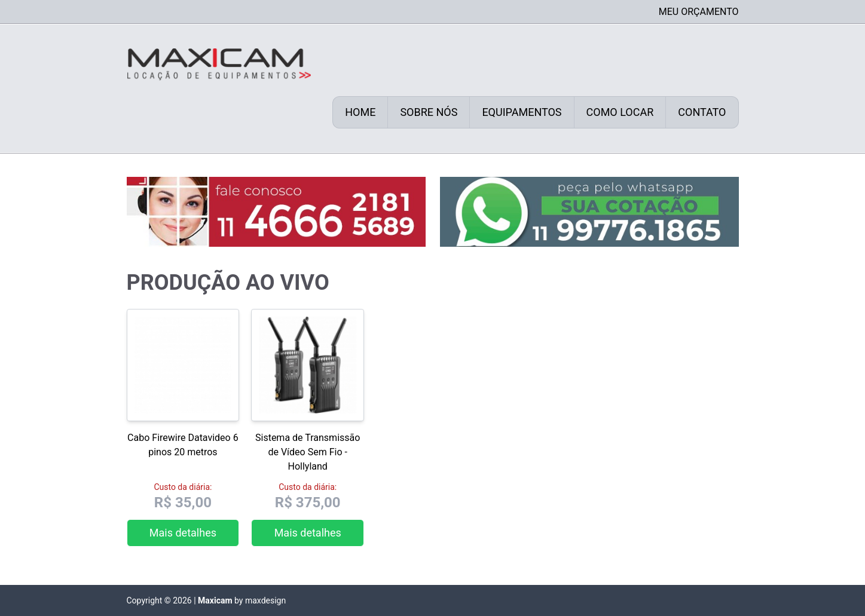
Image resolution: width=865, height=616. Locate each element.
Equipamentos (522, 112)
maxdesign (265, 600)
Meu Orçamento (699, 12)
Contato (702, 112)
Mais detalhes (183, 533)
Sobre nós (429, 112)
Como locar (620, 112)
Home (360, 112)
